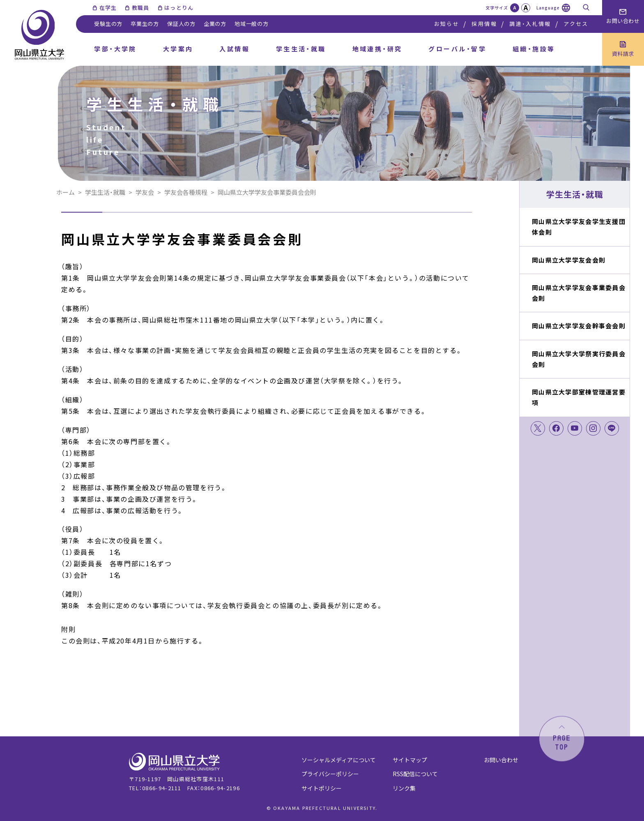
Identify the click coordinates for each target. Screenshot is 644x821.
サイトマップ (410, 760)
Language (548, 8)
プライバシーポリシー (330, 774)
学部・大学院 (115, 49)
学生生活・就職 (301, 49)
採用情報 (484, 24)
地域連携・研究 (377, 49)
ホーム (66, 192)
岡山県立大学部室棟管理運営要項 (579, 397)
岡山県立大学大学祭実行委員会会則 (579, 359)
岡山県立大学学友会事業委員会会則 (579, 293)
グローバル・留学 (457, 49)
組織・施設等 (534, 49)
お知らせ (447, 24)
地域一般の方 (252, 24)
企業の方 (215, 24)
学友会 (145, 192)
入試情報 (235, 49)
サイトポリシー (322, 788)
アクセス (576, 24)
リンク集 (404, 788)
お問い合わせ (501, 760)
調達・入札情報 (530, 24)
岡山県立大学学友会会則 (569, 260)
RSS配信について (415, 774)
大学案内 (178, 49)
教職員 (141, 8)
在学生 (108, 8)
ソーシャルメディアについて (339, 760)
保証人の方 (181, 24)
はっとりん (179, 8)
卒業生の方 (145, 24)
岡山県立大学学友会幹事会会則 (579, 326)
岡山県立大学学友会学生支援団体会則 (579, 227)
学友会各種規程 (186, 192)
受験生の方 (108, 24)
